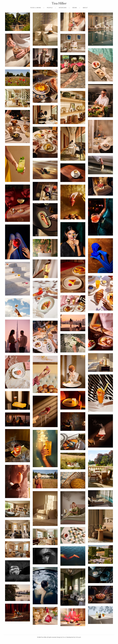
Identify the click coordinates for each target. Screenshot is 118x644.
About (85, 8)
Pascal (64, 637)
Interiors (63, 8)
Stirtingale (78, 637)
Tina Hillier (59, 4)
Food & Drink (36, 8)
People (50, 8)
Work (75, 8)
